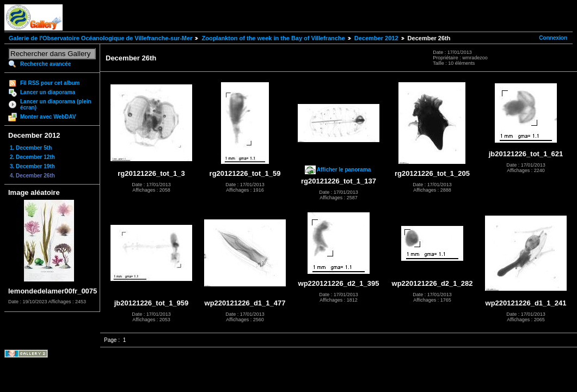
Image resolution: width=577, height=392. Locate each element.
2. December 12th (32, 157)
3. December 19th (32, 166)
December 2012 (376, 38)
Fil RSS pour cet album (50, 83)
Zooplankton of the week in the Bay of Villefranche (273, 38)
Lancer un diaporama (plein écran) (56, 105)
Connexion (553, 38)
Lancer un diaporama (48, 92)
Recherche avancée (45, 64)
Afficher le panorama (344, 170)
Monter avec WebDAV (48, 117)
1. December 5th (31, 148)
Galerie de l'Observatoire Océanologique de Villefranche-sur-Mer (100, 38)
